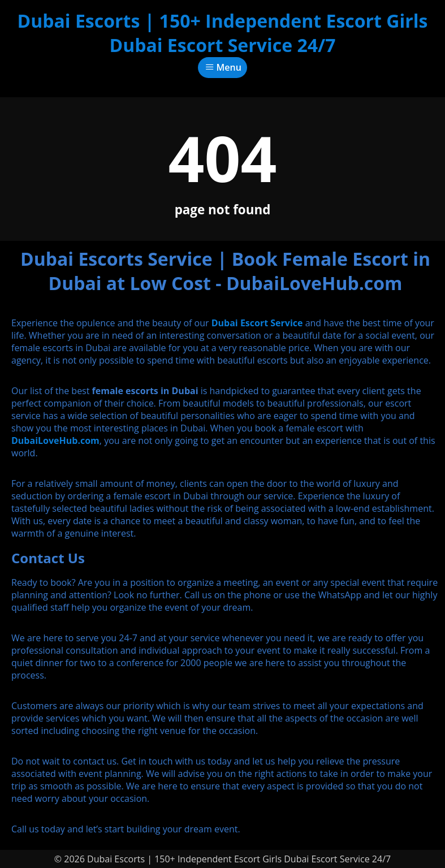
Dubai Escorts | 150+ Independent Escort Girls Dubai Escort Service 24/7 (223, 33)
